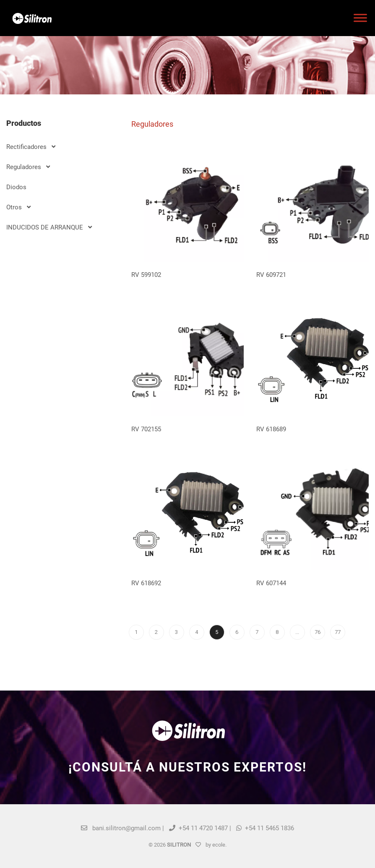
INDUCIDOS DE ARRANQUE (49, 227)
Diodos (16, 187)
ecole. (219, 845)
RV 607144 (271, 583)
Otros (18, 207)
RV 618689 (271, 429)
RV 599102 (146, 275)
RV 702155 (146, 429)
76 (318, 632)
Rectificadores (31, 147)
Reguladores (28, 167)
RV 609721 (271, 275)
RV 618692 (146, 583)
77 (338, 632)
